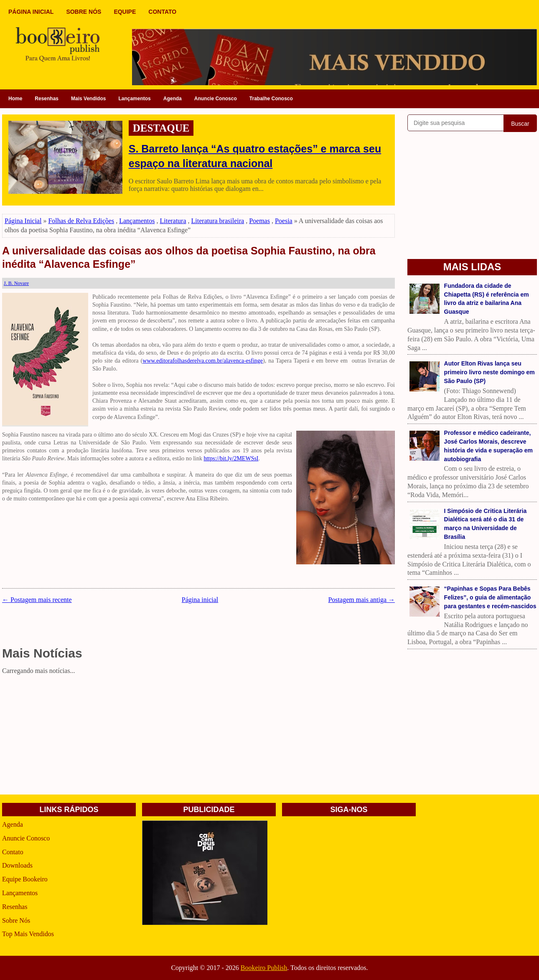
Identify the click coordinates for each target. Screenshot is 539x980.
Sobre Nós (16, 920)
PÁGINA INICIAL (31, 12)
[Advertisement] (198, 736)
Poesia (284, 221)
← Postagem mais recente (37, 600)
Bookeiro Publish (264, 968)
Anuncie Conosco (216, 99)
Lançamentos (134, 99)
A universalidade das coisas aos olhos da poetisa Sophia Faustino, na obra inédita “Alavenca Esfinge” (189, 258)
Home (15, 99)
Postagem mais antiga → (361, 600)
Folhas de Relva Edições (81, 221)
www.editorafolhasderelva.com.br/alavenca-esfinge (203, 361)
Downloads (17, 865)
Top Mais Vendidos (28, 934)
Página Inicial (23, 221)
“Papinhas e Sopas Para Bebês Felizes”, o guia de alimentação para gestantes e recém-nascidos (490, 597)
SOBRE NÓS (84, 12)
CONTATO (162, 12)
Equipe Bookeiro (25, 879)
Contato (13, 852)
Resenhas (47, 99)
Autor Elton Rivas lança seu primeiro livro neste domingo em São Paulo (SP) (489, 372)
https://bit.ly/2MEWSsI (231, 458)
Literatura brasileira (218, 221)
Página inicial (200, 600)
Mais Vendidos (88, 99)
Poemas (259, 221)
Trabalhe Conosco (271, 99)
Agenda (173, 99)
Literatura (173, 221)
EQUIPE (125, 12)
